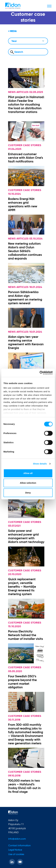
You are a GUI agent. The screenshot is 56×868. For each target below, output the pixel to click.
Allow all (28, 473)
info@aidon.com (17, 839)
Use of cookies (16, 854)
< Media (12, 31)
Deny (28, 493)
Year (14, 41)
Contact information (19, 846)
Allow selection (28, 483)
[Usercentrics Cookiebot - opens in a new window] (40, 373)
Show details (40, 464)
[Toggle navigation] (49, 6)
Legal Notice (15, 850)
